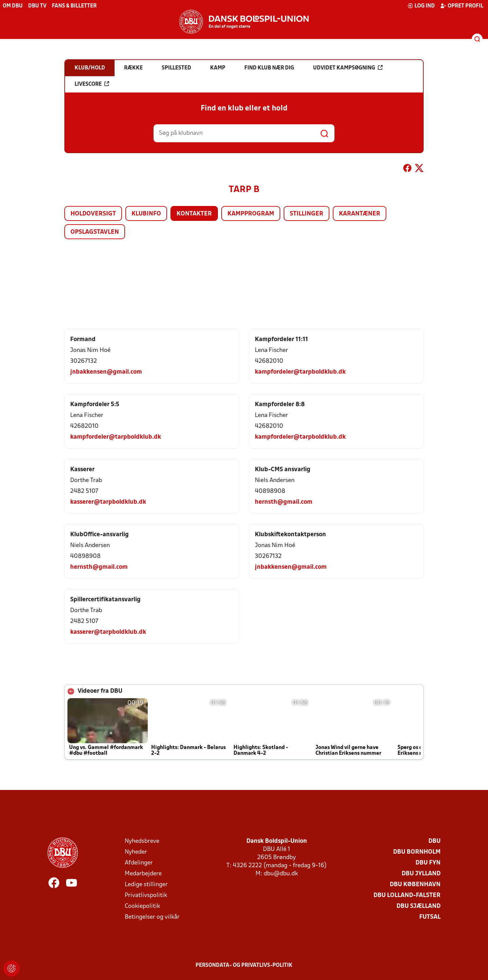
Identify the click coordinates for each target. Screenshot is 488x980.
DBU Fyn (428, 863)
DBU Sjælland (419, 906)
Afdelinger (139, 863)
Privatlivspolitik (146, 895)
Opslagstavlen (95, 232)
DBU (434, 841)
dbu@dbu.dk (281, 874)
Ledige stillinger (146, 885)
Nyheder (136, 852)
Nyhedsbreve (142, 841)
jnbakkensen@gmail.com (106, 372)
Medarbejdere (143, 874)
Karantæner (360, 214)
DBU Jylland (421, 874)
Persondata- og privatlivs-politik (244, 965)
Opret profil (462, 6)
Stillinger (307, 214)
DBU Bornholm (417, 852)
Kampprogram (251, 214)
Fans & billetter (74, 6)
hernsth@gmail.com (284, 502)
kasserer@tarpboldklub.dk (108, 502)
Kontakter (194, 214)
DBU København (415, 885)
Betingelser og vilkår (152, 917)
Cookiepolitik (142, 906)
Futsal (430, 917)
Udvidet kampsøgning (348, 68)
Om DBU (13, 6)
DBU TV (37, 6)
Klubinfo (146, 214)
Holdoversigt (93, 214)
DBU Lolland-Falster (407, 895)
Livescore (92, 84)
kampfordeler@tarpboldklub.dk (300, 372)
